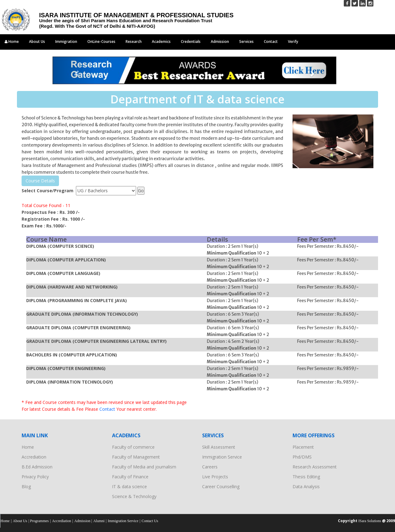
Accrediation (34, 457)
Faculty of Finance (130, 477)
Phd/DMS (302, 457)
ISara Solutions (370, 521)
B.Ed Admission (37, 467)
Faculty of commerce (133, 447)
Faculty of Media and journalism (144, 467)
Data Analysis (306, 486)
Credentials (191, 42)
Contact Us (150, 521)
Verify (293, 42)
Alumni (99, 521)
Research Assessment (315, 467)
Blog (26, 486)
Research (134, 42)
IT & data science (129, 486)
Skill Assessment (219, 447)
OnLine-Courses (101, 42)
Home (12, 42)
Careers (210, 467)
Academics (161, 42)
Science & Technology (134, 496)
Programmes (39, 521)
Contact (271, 42)
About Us (37, 42)
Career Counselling (221, 486)
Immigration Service (222, 457)
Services (246, 42)
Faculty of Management (136, 457)
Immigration (66, 42)
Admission (220, 42)
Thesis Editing (306, 477)
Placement (303, 447)
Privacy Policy (35, 477)
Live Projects (215, 477)
